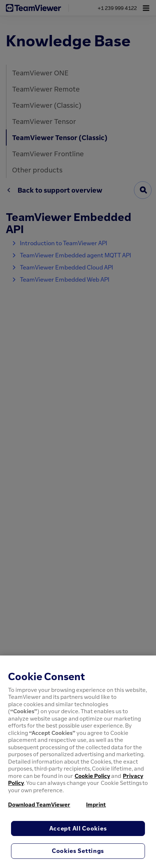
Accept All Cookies (78, 828)
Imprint (96, 804)
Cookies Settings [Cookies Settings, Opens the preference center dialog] (78, 851)
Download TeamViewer (39, 804)
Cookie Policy (92, 776)
